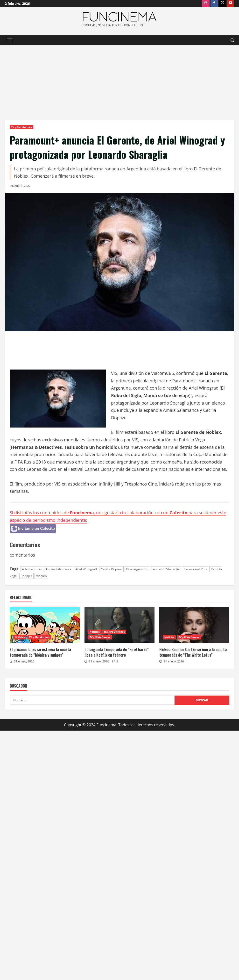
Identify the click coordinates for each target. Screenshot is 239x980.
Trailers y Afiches (114, 632)
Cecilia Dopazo (111, 569)
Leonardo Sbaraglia (165, 569)
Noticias (20, 637)
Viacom (41, 576)
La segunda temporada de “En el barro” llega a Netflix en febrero (117, 652)
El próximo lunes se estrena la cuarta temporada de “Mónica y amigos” (40, 652)
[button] (10, 40)
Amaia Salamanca (59, 569)
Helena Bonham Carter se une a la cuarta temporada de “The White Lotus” (193, 652)
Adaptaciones (32, 569)
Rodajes (27, 576)
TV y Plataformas (21, 127)
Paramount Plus (195, 569)
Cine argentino (137, 569)
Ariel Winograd (86, 569)
